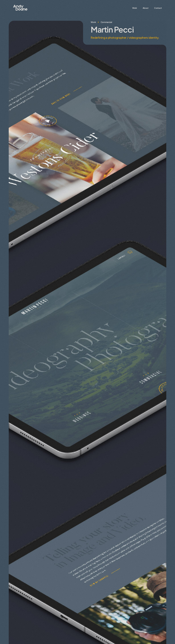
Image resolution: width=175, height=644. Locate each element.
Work (135, 8)
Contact (158, 8)
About (146, 8)
